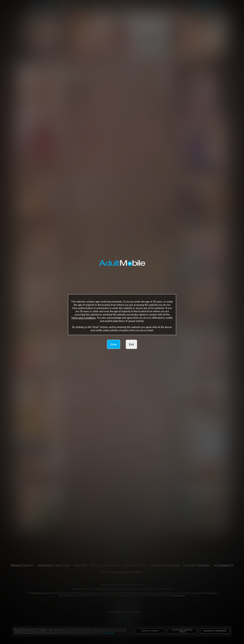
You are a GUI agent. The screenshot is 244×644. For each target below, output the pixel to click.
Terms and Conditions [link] (83, 318)
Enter (114, 344)
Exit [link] (131, 344)
